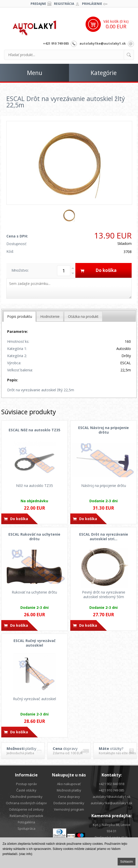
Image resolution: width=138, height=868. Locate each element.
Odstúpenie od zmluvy (26, 809)
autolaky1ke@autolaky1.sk (103, 43)
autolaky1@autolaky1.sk (112, 797)
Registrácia (64, 4)
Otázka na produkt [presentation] (83, 316)
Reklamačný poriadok (26, 816)
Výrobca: (14, 363)
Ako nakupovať (69, 784)
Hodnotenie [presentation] (50, 316)
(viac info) (26, 854)
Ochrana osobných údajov (26, 803)
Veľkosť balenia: (20, 370)
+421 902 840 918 (112, 784)
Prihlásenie (92, 4)
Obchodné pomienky (26, 797)
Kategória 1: (17, 349)
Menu (35, 73)
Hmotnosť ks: (18, 341)
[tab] (20, 316)
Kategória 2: (17, 356)
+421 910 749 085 (56, 43)
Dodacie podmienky (69, 803)
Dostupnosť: (17, 244)
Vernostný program (69, 809)
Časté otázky (26, 790)
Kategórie (104, 73)
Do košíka (19, 519)
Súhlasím (127, 862)
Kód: (10, 251)
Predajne (38, 4)
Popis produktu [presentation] (20, 316)
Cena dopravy (69, 797)
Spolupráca (26, 828)
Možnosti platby (69, 790)
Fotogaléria (26, 822)
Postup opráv (26, 784)
